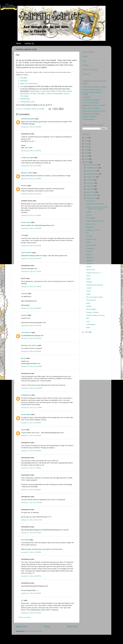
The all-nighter (91, 309)
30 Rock (33, 94)
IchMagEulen (26, 395)
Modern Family (56, 91)
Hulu (22, 86)
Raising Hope (34, 91)
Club (88, 321)
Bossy (23, 358)
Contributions (91, 324)
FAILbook (24, 81)
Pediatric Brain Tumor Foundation (94, 105)
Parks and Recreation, (55, 94)
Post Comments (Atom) (33, 631)
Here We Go (91, 270)
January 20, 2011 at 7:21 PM (31, 271)
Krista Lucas (26, 222)
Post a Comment (25, 617)
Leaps (88, 279)
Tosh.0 (67, 94)
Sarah (23, 430)
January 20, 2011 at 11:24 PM (31, 408)
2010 (87, 332)
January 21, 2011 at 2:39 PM (31, 552)
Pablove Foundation (89, 117)
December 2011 (92, 165)
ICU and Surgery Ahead (95, 297)
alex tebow (25, 540)
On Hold (89, 236)
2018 (87, 144)
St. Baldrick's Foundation (91, 100)
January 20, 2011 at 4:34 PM (31, 194)
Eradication (90, 248)
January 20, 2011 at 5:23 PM (31, 246)
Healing (89, 282)
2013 (87, 156)
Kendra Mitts (26, 414)
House (69, 91)
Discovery (86, 74)
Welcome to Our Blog (90, 70)
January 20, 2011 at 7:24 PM (31, 287)
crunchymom (26, 332)
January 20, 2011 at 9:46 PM (31, 351)
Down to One (91, 224)
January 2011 (92, 198)
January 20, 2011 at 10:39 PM (31, 388)
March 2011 (91, 192)
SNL (64, 91)
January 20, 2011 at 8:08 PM (31, 308)
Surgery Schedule (92, 312)
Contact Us (29, 44)
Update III (90, 261)
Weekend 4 (90, 227)
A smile (89, 288)
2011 (87, 162)
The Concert (91, 201)
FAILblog (24, 78)
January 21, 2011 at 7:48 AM (31, 468)
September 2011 (93, 174)
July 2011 (90, 180)
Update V (90, 255)
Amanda (24, 293)
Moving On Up (91, 239)
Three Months (91, 245)
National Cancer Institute (91, 114)
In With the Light (27, 158)
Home (18, 44)
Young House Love (27, 102)
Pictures (89, 215)
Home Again (91, 218)
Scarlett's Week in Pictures (96, 315)
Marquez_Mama (27, 173)
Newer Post (21, 626)
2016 (87, 147)
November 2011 (92, 168)
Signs (88, 327)
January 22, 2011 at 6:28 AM (31, 593)
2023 (87, 138)
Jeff (22, 235)
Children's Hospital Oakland (92, 90)
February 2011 (92, 195)
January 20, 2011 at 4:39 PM (31, 215)
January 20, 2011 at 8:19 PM (31, 326)
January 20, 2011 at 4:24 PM (31, 127)
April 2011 (90, 189)
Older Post (72, 626)
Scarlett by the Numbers (95, 285)
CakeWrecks (25, 99)
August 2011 (91, 177)
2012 (87, 159)
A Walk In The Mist (93, 230)
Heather (24, 186)
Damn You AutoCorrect (29, 84)
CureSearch (87, 97)
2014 (87, 153)
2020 (87, 141)
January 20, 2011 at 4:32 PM (31, 179)
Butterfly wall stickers (29, 345)
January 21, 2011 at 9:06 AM (31, 490)
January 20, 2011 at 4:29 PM (31, 166)
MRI (88, 318)
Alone (88, 276)
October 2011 (92, 171)
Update (85, 56)
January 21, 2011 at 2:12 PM (31, 533)
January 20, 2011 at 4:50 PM (31, 228)
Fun (88, 233)
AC (22, 600)
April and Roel (26, 253)
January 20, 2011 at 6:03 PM (31, 259)
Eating (88, 242)
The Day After (91, 300)
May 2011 (90, 186)
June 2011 (91, 183)
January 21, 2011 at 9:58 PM (31, 576)
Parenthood (25, 94)
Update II (89, 264)
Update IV (90, 258)
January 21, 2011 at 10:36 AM (31, 502)
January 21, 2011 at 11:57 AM (31, 520)
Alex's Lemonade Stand (91, 103)
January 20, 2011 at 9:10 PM (31, 338)
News (84, 61)
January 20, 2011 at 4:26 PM (31, 151)
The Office (41, 94)
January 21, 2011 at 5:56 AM (31, 451)
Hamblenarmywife (28, 119)
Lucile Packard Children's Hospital (94, 87)
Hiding (88, 212)
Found (88, 291)
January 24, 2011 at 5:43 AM (31, 613)
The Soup (24, 96)
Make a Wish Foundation (91, 108)
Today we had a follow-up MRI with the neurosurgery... (97, 208)
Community (45, 91)
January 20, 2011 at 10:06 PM (31, 366)
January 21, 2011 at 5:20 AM (31, 436)
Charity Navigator (88, 119)
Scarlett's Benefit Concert (95, 204)
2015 (87, 150)
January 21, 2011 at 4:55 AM (31, 423)
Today (88, 294)
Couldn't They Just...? (94, 273)
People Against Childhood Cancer (94, 111)
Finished (85, 65)
